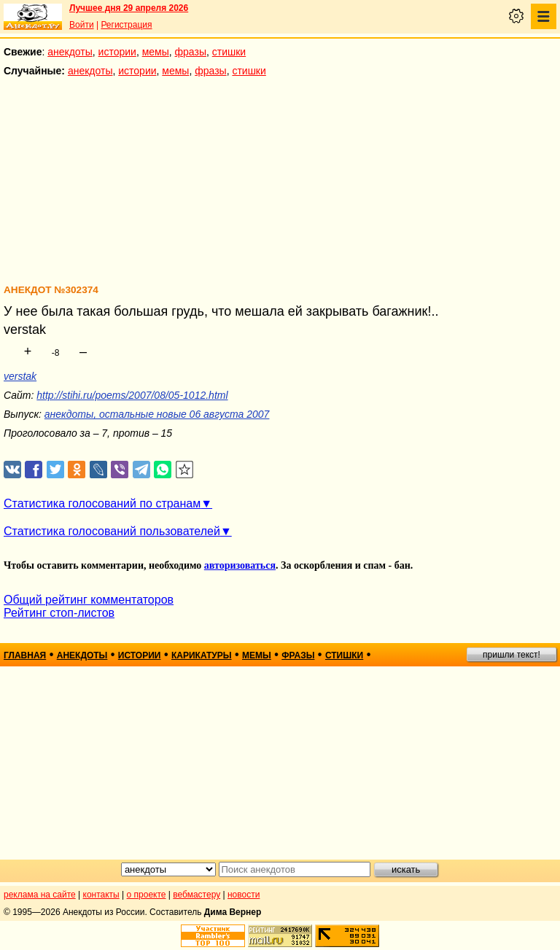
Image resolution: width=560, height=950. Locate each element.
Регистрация (126, 25)
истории (117, 52)
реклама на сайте (40, 895)
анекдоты (70, 52)
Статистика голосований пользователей (112, 531)
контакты (101, 895)
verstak (20, 376)
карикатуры (202, 655)
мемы (156, 52)
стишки (229, 52)
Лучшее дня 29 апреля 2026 (129, 8)
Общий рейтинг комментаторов (89, 600)
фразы (191, 52)
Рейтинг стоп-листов (59, 613)
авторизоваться (240, 565)
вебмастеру (197, 895)
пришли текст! (512, 655)
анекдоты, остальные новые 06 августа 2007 (157, 414)
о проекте (147, 895)
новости (244, 895)
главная (25, 655)
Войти (82, 25)
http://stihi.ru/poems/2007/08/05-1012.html (132, 395)
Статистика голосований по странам (102, 503)
